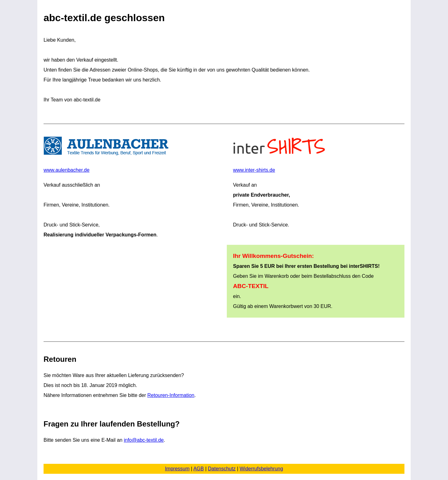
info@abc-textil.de (144, 440)
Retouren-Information (171, 395)
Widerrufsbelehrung (261, 469)
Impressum (177, 469)
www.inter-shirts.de (281, 155)
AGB (198, 469)
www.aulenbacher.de (107, 155)
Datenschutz (222, 469)
